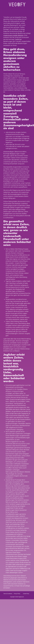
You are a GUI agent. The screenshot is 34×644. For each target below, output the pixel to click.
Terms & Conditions (8, 594)
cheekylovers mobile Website (13, 35)
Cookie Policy (26, 594)
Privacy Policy (17, 594)
